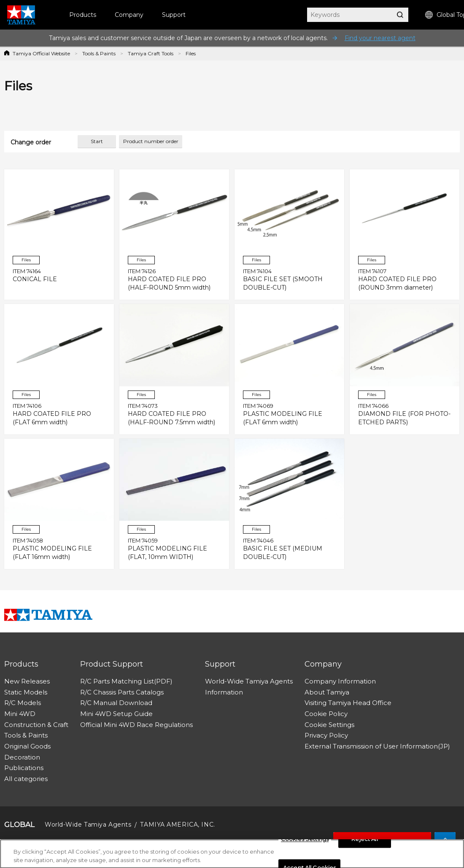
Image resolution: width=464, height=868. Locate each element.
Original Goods (27, 746)
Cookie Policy (326, 714)
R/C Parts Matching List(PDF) (126, 681)
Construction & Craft (36, 725)
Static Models (26, 692)
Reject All (364, 841)
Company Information (340, 681)
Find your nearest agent (380, 38)
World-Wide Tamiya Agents (249, 681)
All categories (26, 779)
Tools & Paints (99, 53)
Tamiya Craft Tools (151, 53)
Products (83, 15)
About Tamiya (327, 692)
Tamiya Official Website (41, 53)
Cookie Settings (329, 725)
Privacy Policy (326, 735)
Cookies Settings (305, 841)
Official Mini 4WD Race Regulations (136, 725)
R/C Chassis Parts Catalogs (122, 692)
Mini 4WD (20, 714)
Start (97, 141)
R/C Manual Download (116, 703)
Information (224, 692)
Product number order (151, 141)
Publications (24, 768)
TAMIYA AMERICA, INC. (177, 825)
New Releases (27, 681)
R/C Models (23, 703)
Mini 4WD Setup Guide (116, 714)
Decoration (22, 757)
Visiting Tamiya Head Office (348, 703)
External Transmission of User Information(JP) (377, 746)
